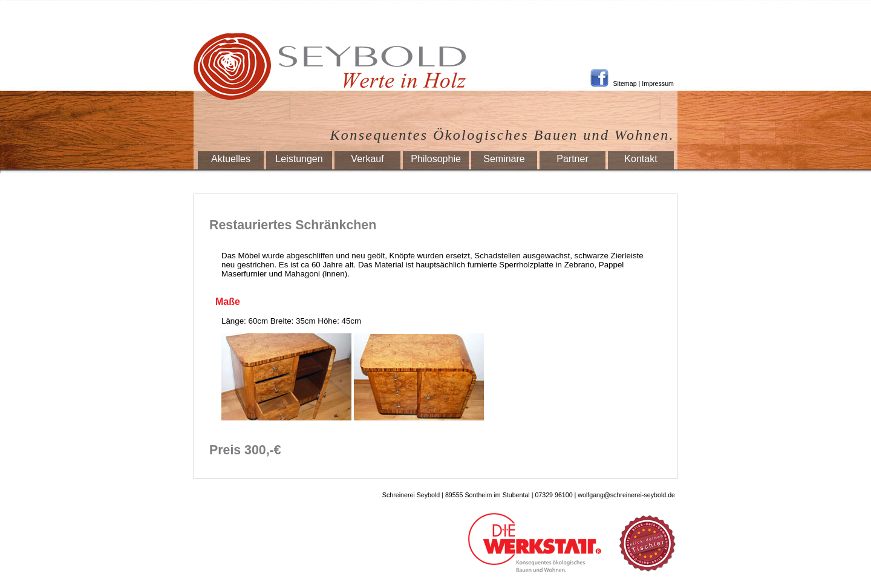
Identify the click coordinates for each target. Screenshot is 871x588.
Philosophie (436, 159)
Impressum (658, 83)
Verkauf (367, 159)
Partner (572, 159)
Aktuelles (231, 159)
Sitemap (625, 83)
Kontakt (641, 159)
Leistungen (299, 159)
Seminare (504, 159)
